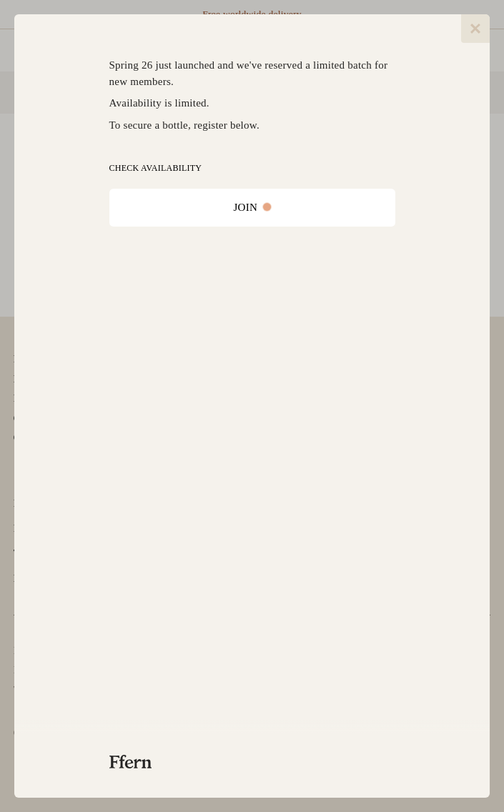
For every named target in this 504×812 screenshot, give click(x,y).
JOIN (252, 207)
